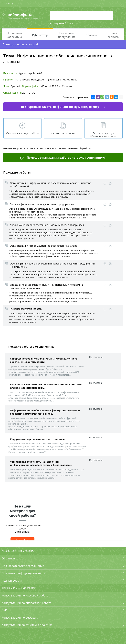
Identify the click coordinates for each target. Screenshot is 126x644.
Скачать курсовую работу (22, 133)
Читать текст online (63, 133)
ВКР (4, 610)
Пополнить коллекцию (14, 35)
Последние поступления (67, 35)
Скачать (67, 86)
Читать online (110, 183)
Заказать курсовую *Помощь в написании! (104, 135)
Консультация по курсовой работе (25, 595)
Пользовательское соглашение (23, 566)
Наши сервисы (114, 35)
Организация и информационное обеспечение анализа (43, 246)
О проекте (7, 3)
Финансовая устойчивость (26, 309)
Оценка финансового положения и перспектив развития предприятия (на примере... (52, 265)
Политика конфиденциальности (23, 573)
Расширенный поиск (62, 23)
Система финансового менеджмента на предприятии (42, 204)
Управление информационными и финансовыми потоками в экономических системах (47, 286)
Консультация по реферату (20, 618)
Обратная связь (12, 558)
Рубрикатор (40, 35)
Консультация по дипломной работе (26, 603)
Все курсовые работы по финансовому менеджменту (60, 107)
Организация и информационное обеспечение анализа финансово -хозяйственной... (51, 185)
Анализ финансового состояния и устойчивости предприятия (47, 225)
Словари (91, 35)
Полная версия (12, 581)
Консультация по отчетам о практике (27, 625)
